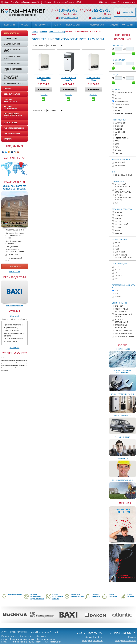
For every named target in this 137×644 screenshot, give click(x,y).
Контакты (127, 25)
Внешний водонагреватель (123, 191)
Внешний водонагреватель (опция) (123, 197)
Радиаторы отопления (14, 128)
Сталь (117, 246)
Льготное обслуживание (121, 321)
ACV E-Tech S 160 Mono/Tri (69, 79)
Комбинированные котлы (13, 57)
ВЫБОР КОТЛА (123, 503)
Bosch (117, 144)
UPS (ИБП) (8, 139)
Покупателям (74, 25)
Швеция (118, 233)
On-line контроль (12, 134)
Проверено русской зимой (124, 316)
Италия (118, 218)
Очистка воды (10, 123)
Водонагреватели (12, 94)
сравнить (44, 95)
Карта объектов (14, 158)
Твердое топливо (123, 104)
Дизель (118, 98)
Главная (35, 32)
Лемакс (118, 150)
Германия (119, 215)
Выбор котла (42, 25)
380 (116, 294)
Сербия (118, 227)
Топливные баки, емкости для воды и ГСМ (13, 116)
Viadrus (118, 153)
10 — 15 (118, 273)
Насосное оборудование (10, 108)
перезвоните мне (128, 2)
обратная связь (109, 2)
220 (116, 291)
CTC (116, 135)
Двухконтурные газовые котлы (11, 77)
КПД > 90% (119, 306)
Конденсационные (123, 175)
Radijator (119, 126)
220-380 (118, 297)
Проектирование (123, 349)
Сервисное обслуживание (123, 480)
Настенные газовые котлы (13, 70)
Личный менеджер (123, 437)
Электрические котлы (14, 83)
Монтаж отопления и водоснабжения (123, 371)
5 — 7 (117, 267)
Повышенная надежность (121, 326)
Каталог (44, 32)
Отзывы (15, 311)
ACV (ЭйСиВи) (120, 123)
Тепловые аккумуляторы (10, 100)
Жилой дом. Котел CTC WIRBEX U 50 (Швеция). (14, 187)
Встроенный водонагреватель (123, 186)
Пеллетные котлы (12, 64)
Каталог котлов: (9, 636)
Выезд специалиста (123, 416)
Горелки (7, 89)
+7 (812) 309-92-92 (89, 633)
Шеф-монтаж (123, 459)
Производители (15, 277)
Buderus (118, 129)
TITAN (117, 141)
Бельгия (118, 212)
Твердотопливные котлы (12, 50)
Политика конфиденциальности (25, 642)
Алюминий (120, 252)
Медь (117, 249)
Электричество (122, 101)
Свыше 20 (119, 276)
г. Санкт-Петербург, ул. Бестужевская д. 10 (22, 2)
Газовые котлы (10, 39)
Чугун (117, 243)
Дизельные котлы (12, 44)
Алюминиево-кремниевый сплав (123, 256)
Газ (116, 95)
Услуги (123, 345)
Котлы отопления (56, 32)
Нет (116, 203)
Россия (118, 221)
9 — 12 (117, 270)
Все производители (15, 306)
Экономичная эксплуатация (121, 310)
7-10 (116, 279)
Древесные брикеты (124, 114)
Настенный (120, 166)
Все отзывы (15, 348)
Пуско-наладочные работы (123, 394)
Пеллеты (119, 107)
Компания (10, 25)
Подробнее (15, 266)
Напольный (120, 163)
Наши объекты (15, 182)
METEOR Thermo (122, 138)
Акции (114, 25)
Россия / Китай (121, 224)
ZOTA (117, 147)
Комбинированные (123, 92)
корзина (126, 12)
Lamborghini (120, 132)
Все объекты (15, 272)
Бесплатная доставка (124, 337)
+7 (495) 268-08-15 (122, 633)
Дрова (117, 110)
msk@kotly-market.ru (101, 18)
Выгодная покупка (123, 334)
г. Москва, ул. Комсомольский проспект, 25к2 (62, 2)
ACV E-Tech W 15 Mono (93, 79)
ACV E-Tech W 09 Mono (44, 79)
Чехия (117, 230)
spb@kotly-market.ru (68, 18)
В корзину (44, 90)
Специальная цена (123, 330)
